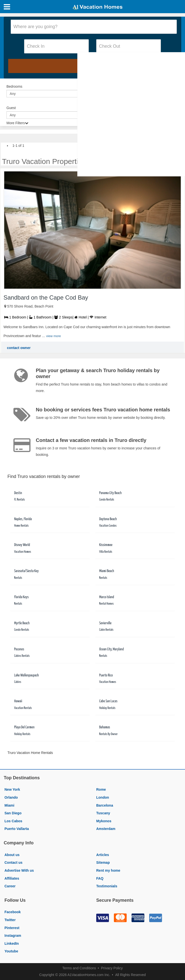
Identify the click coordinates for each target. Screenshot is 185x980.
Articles (103, 855)
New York (12, 789)
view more (54, 336)
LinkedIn (12, 943)
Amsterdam (106, 829)
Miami (9, 805)
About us (12, 855)
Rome (101, 789)
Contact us (13, 862)
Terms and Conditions (79, 968)
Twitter (10, 920)
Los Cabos (13, 821)
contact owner (19, 348)
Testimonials (107, 886)
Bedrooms (14, 86)
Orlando (11, 797)
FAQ (100, 878)
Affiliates (12, 878)
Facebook (13, 912)
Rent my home (108, 870)
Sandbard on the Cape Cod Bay (46, 297)
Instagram (13, 936)
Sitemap (103, 862)
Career (10, 886)
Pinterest (12, 928)
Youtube (11, 951)
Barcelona (105, 805)
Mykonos (104, 821)
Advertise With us (19, 870)
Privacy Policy (112, 968)
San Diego (13, 813)
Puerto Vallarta (17, 829)
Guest (11, 108)
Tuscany (103, 813)
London (103, 797)
